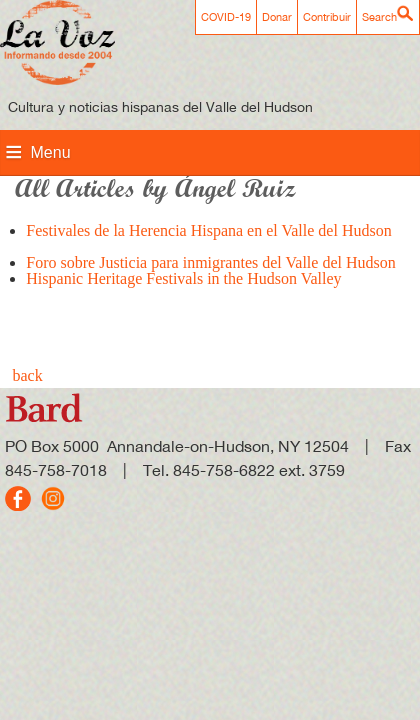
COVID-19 (226, 17)
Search (379, 17)
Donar (277, 17)
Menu (51, 152)
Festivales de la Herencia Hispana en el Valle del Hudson (208, 238)
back (28, 375)
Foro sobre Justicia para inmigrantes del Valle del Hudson (210, 262)
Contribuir (327, 17)
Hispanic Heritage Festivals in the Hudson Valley (183, 286)
